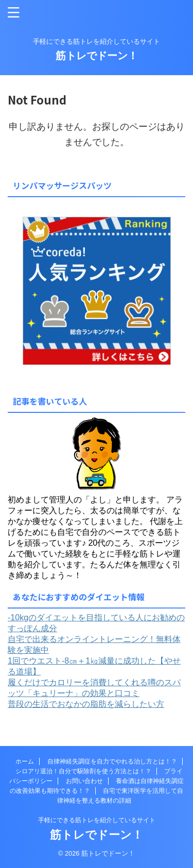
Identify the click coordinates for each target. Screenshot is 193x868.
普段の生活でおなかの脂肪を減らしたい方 (86, 704)
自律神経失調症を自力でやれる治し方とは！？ (112, 761)
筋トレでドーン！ (97, 56)
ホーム (25, 761)
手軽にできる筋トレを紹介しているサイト (97, 820)
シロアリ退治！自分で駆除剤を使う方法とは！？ (83, 771)
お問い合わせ (84, 781)
